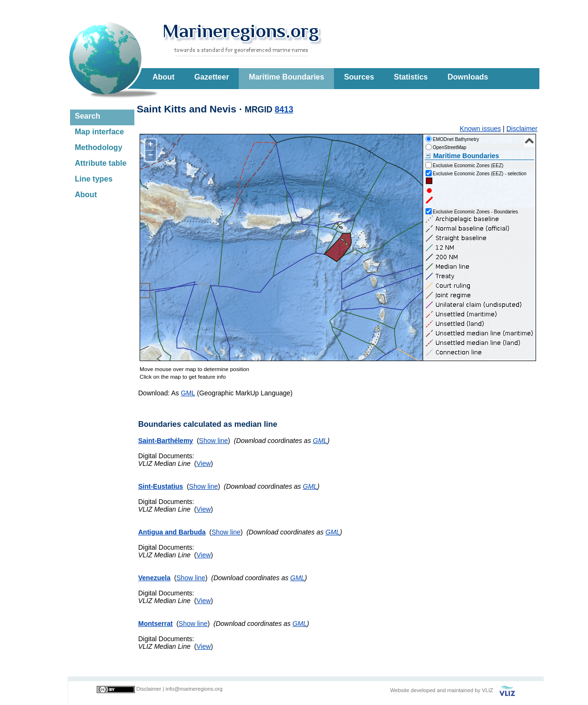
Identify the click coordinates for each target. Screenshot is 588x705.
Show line (214, 441)
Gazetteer (212, 77)
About (163, 77)
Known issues (480, 129)
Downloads (468, 77)
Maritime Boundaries (286, 77)
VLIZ (487, 690)
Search (87, 116)
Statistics (411, 77)
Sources (359, 77)
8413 (284, 110)
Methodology (99, 147)
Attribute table (101, 163)
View (203, 463)
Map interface (99, 132)
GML (188, 393)
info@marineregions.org (194, 689)
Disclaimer (522, 129)
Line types (94, 179)
